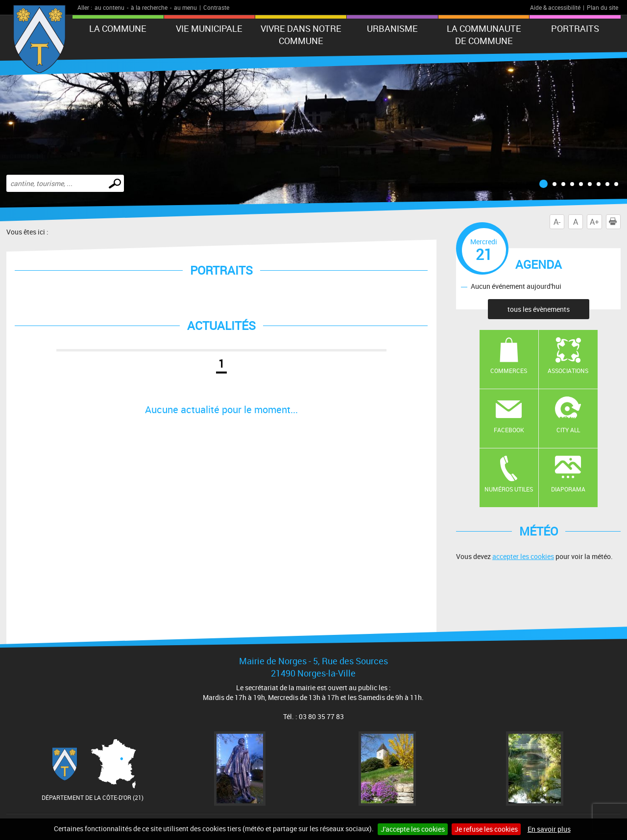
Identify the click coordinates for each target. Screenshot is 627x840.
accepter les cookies (523, 556)
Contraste (216, 7)
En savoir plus (549, 829)
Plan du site (603, 7)
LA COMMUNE (118, 28)
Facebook (509, 430)
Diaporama (568, 489)
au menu (185, 7)
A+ (594, 222)
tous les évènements (539, 309)
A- (557, 222)
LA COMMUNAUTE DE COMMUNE (484, 35)
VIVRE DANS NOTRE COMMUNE (301, 35)
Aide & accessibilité (555, 7)
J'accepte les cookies (413, 829)
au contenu (109, 7)
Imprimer (615, 222)
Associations (568, 371)
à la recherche (149, 7)
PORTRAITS (575, 28)
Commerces (509, 371)
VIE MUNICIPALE (209, 28)
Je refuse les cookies (486, 829)
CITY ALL (568, 430)
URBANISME (392, 28)
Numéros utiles (509, 489)
